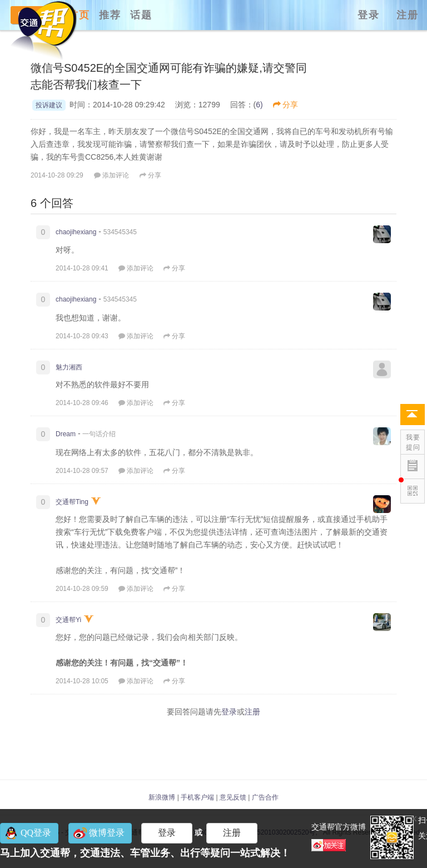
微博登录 (107, 833)
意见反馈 (233, 797)
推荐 (110, 15)
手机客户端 (197, 797)
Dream (66, 434)
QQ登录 (36, 833)
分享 (286, 105)
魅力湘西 (69, 367)
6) (259, 105)
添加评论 (111, 175)
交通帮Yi (68, 620)
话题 (141, 15)
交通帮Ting (72, 502)
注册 (408, 15)
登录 (369, 15)
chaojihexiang (76, 232)
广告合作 (265, 797)
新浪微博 (162, 797)
